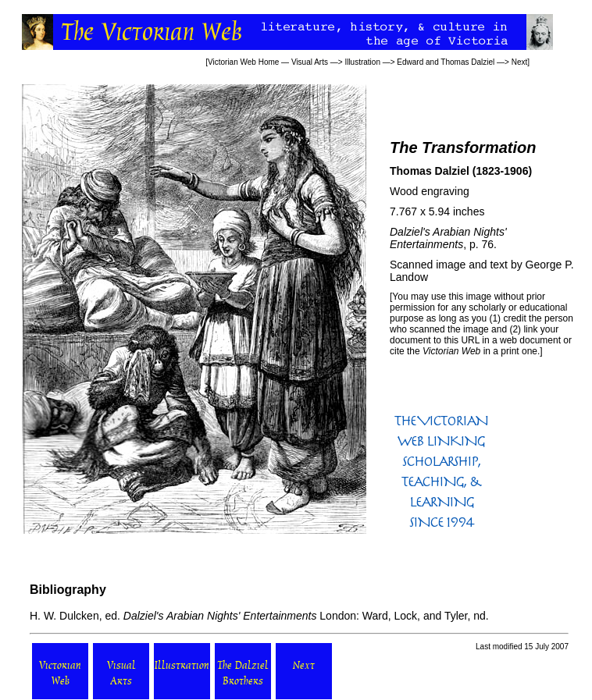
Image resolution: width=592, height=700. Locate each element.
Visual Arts (310, 62)
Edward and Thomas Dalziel (446, 62)
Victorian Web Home (243, 62)
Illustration (362, 62)
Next (520, 62)
